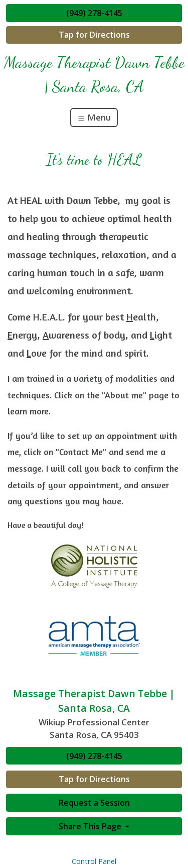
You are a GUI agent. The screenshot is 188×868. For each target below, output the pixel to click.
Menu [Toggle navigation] (94, 117)
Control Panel (94, 861)
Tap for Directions (94, 35)
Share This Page (91, 826)
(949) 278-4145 (94, 13)
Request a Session (94, 803)
